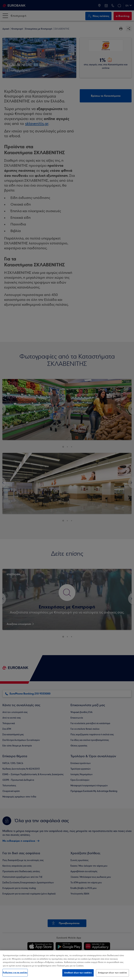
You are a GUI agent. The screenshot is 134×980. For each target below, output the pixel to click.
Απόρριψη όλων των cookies (112, 973)
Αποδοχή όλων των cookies (78, 973)
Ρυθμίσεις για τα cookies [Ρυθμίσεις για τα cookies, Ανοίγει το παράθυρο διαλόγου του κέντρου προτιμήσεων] (15, 973)
